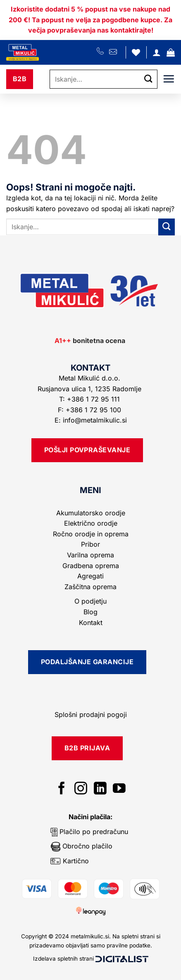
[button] (171, 52)
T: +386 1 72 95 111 (90, 399)
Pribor (90, 544)
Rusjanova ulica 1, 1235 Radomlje (90, 389)
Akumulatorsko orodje (91, 513)
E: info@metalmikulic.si (91, 420)
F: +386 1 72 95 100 (90, 410)
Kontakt (91, 623)
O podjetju (90, 601)
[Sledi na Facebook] (62, 789)
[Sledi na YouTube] (119, 789)
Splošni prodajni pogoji (91, 714)
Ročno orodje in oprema (91, 534)
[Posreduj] (148, 79)
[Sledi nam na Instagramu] (81, 789)
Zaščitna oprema (90, 587)
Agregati (90, 576)
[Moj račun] (157, 52)
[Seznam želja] (136, 52)
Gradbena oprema (91, 566)
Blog (90, 612)
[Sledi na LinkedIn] (100, 789)
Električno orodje (91, 523)
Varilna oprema (90, 555)
